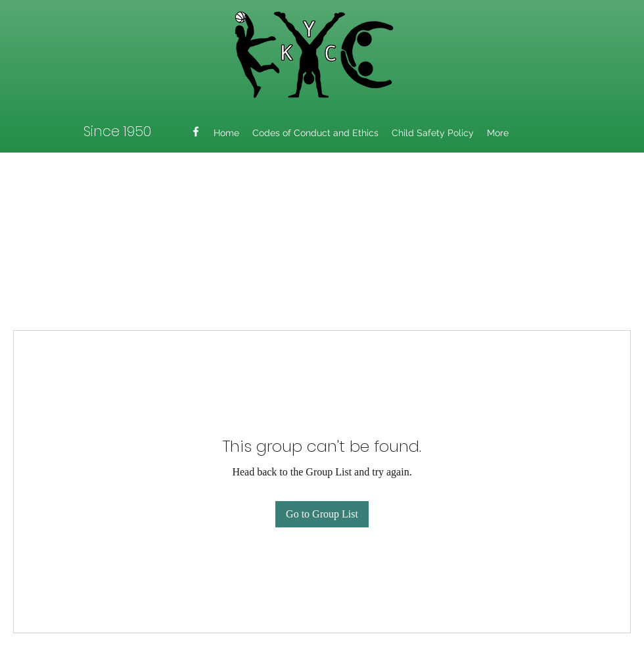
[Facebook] (196, 132)
